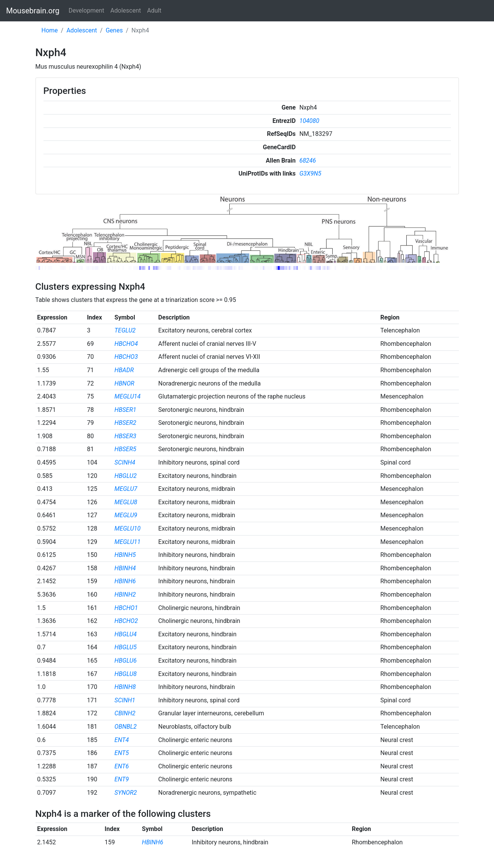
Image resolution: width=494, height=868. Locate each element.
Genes (114, 30)
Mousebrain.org (33, 11)
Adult (154, 10)
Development (87, 10)
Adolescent (126, 10)
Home (50, 30)
